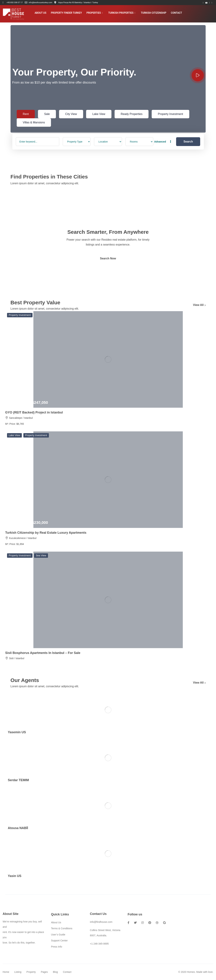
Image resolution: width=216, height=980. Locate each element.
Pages (44, 972)
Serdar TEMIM (18, 780)
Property (31, 972)
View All (199, 305)
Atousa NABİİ (18, 828)
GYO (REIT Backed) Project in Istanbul (34, 412)
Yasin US (15, 876)
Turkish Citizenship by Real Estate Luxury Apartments (46, 533)
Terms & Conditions (62, 928)
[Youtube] (206, 3)
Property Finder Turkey (66, 13)
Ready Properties (132, 114)
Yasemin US (17, 732)
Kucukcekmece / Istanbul (23, 538)
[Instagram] (212, 3)
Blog (55, 972)
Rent (26, 114)
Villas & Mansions (34, 122)
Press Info (57, 947)
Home (6, 972)
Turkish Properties (122, 13)
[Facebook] (203, 3)
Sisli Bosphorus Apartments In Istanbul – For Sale (43, 653)
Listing (18, 972)
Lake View (99, 114)
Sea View (41, 555)
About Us (41, 13)
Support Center (59, 941)
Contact (176, 13)
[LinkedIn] (209, 3)
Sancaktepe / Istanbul (21, 418)
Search (188, 142)
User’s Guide (58, 935)
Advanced (163, 142)
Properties (95, 13)
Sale (47, 114)
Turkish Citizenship (154, 13)
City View (71, 114)
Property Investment (170, 114)
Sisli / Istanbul (17, 658)
